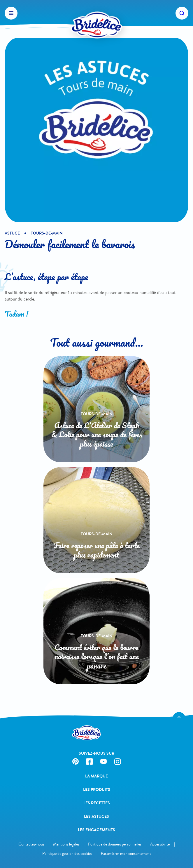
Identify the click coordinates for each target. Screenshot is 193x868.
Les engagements (96, 830)
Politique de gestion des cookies (67, 854)
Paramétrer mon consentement (126, 854)
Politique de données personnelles (115, 844)
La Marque (96, 776)
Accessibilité (160, 844)
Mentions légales (66, 844)
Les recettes (97, 803)
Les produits (97, 790)
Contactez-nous (31, 844)
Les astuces (96, 816)
